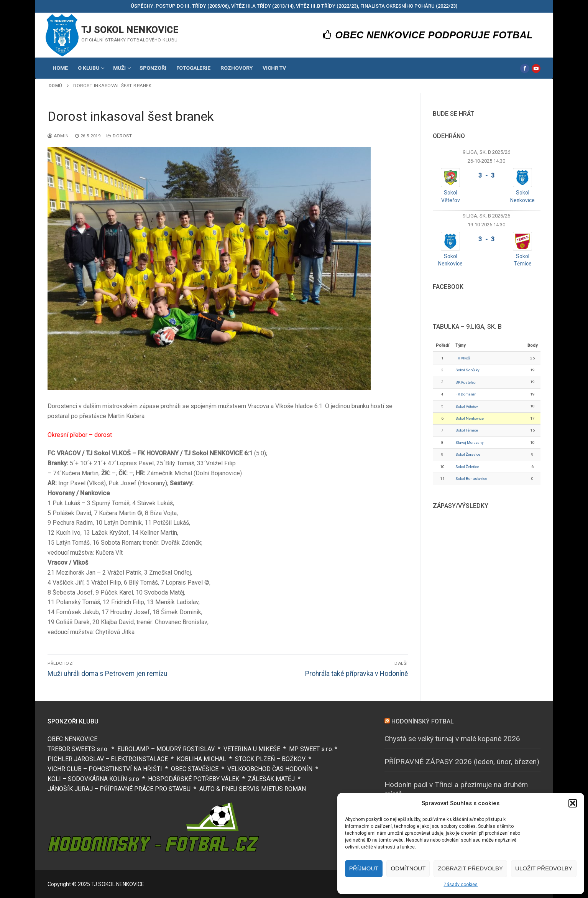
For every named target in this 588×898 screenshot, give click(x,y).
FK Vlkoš (463, 358)
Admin (58, 136)
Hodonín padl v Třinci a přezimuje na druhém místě (456, 789)
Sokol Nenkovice (470, 418)
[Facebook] (525, 68)
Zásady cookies (461, 885)
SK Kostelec (466, 382)
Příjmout (364, 868)
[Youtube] (536, 68)
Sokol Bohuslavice (471, 479)
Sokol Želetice (467, 467)
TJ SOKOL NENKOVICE (130, 30)
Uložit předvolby (544, 868)
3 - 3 (486, 175)
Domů (56, 86)
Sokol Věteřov (467, 406)
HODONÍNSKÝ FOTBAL (423, 721)
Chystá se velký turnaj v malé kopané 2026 (452, 739)
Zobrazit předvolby (470, 868)
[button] (573, 803)
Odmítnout (408, 868)
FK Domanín (466, 394)
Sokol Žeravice (468, 454)
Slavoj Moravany (470, 442)
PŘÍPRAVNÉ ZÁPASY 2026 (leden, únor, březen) (462, 762)
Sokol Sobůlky (467, 370)
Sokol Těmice (467, 430)
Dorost (119, 136)
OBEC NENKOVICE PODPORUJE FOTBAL (428, 35)
